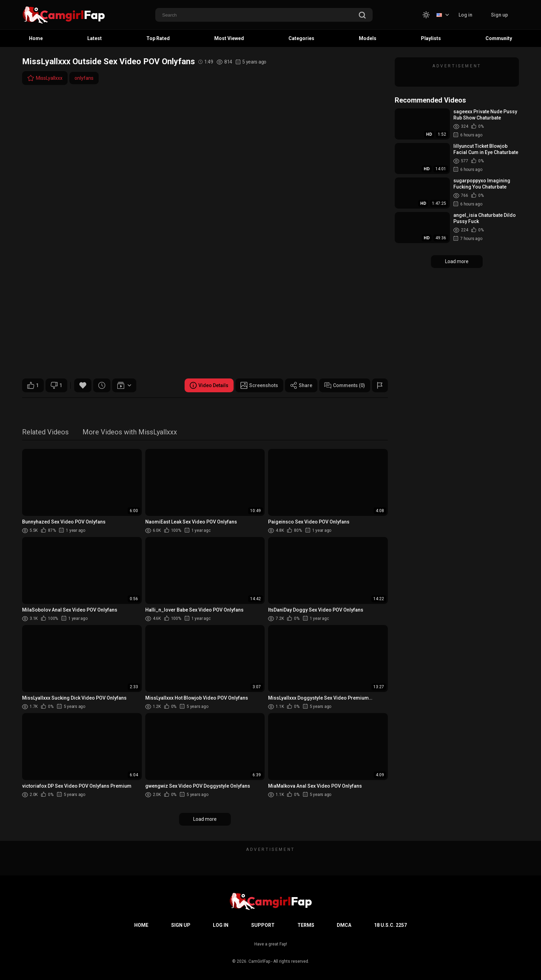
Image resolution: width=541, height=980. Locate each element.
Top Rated (158, 38)
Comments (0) (345, 385)
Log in (465, 15)
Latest (95, 38)
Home (36, 38)
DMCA (344, 925)
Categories (301, 38)
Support (263, 925)
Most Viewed (229, 38)
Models (368, 38)
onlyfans (84, 78)
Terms (306, 925)
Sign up (499, 15)
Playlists (431, 38)
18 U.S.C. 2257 (390, 925)
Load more (205, 819)
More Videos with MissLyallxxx (130, 433)
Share (301, 385)
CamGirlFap (259, 961)
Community (499, 38)
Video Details (209, 385)
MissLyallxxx (45, 78)
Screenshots (259, 385)
